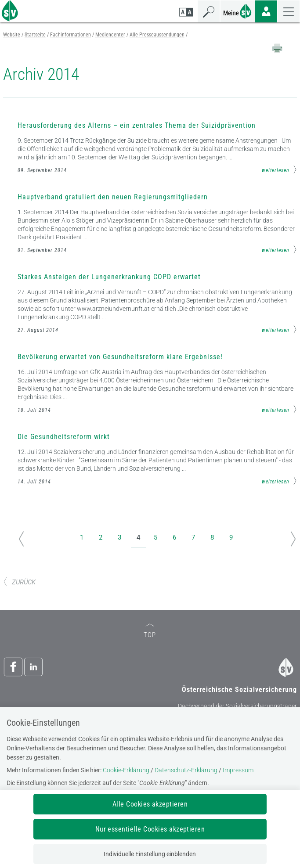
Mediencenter (110, 35)
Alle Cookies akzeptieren (150, 804)
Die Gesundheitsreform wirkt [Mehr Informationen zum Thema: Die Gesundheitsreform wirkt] (64, 437)
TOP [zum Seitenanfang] (150, 631)
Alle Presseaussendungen (157, 35)
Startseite (35, 35)
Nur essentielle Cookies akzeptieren (150, 829)
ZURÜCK (19, 582)
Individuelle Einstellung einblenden (150, 854)
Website (12, 35)
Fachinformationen (70, 35)
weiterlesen (279, 169)
